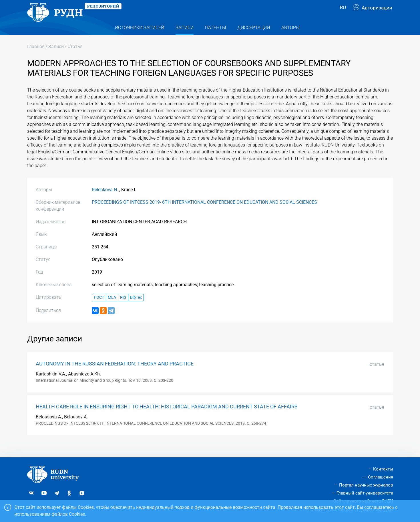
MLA (112, 309)
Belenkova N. (105, 200)
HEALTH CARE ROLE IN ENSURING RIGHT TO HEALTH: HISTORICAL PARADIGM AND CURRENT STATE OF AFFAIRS (167, 418)
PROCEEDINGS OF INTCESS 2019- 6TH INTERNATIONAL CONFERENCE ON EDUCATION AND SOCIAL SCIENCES (204, 213)
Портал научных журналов (366, 485)
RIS (123, 309)
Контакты (383, 469)
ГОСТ (99, 309)
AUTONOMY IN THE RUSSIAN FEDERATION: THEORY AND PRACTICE (115, 375)
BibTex (136, 309)
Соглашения (381, 477)
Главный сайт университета (365, 493)
